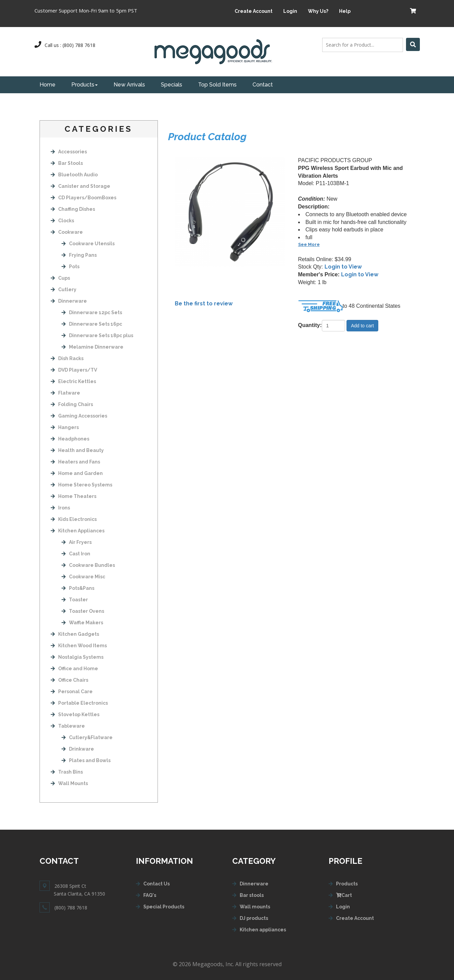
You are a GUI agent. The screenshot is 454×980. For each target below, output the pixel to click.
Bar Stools (67, 163)
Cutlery (64, 290)
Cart (344, 895)
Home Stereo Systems (81, 485)
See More (309, 244)
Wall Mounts (69, 783)
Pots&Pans (78, 588)
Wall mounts (255, 907)
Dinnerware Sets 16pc (92, 324)
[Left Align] (413, 44)
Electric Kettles (73, 381)
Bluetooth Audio (74, 175)
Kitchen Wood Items (79, 646)
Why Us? (318, 11)
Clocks (62, 221)
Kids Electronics (74, 519)
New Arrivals (129, 85)
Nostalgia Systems (77, 657)
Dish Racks (67, 358)
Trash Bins (67, 772)
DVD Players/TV (74, 370)
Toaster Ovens (83, 611)
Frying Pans (79, 255)
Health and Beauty (77, 450)
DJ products (254, 918)
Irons (60, 508)
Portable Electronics (79, 703)
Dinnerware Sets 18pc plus (97, 335)
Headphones (70, 439)
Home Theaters (74, 496)
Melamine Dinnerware (92, 347)
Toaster (75, 600)
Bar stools (252, 895)
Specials (172, 85)
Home (47, 85)
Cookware (67, 232)
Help (345, 11)
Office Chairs (69, 680)
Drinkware (78, 749)
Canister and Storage (80, 186)
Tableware (68, 726)
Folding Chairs (72, 404)
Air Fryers (77, 542)
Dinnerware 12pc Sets (92, 312)
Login (290, 11)
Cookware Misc (83, 577)
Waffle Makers (82, 623)
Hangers (65, 427)
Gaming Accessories (79, 416)
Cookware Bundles (88, 565)
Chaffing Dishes (73, 209)
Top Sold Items (217, 85)
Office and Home (74, 669)
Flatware (65, 393)
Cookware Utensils (88, 244)
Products (85, 85)
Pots (70, 267)
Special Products (164, 907)
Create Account (254, 11)
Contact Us (157, 884)
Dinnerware (69, 301)
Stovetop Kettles (75, 714)
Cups (60, 278)
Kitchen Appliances (78, 531)
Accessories (69, 152)
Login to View (343, 267)
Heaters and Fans (75, 462)
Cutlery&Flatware (87, 737)
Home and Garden (77, 473)
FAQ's (150, 895)
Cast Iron (76, 554)
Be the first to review (204, 304)
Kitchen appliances (263, 930)
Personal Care (72, 692)
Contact (263, 85)
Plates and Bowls (86, 760)
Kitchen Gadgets (75, 634)
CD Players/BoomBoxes (83, 198)
